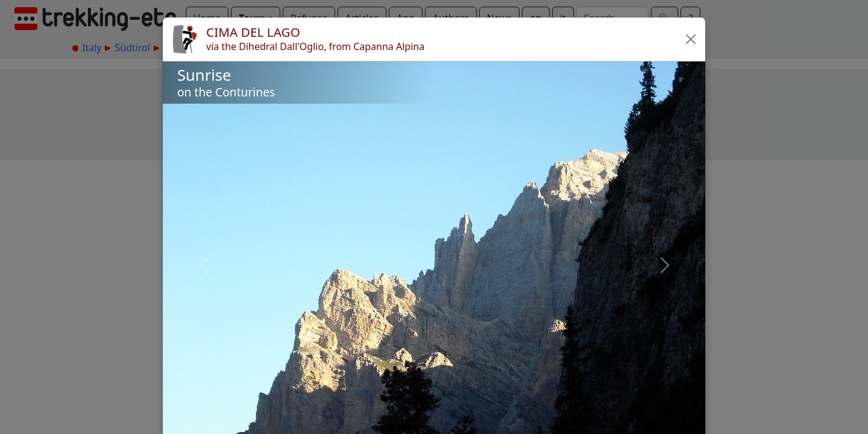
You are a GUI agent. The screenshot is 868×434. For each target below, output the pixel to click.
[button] (691, 39)
